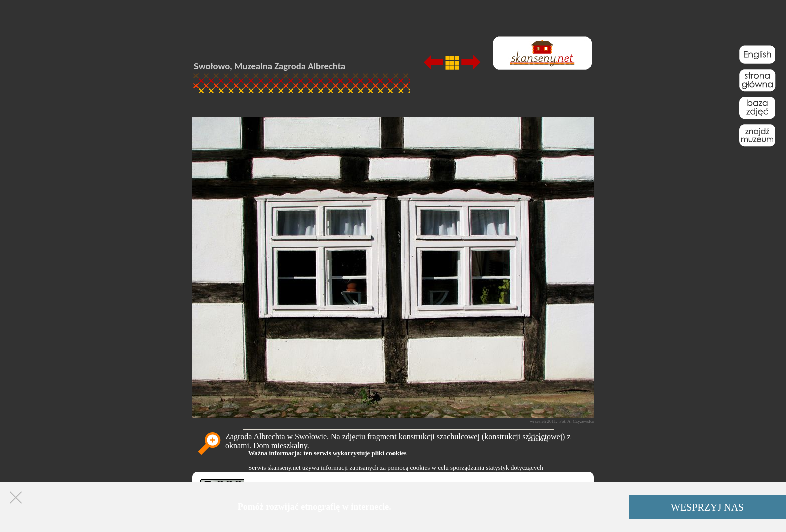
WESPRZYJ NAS (707, 507)
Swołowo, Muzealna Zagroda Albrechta (270, 66)
